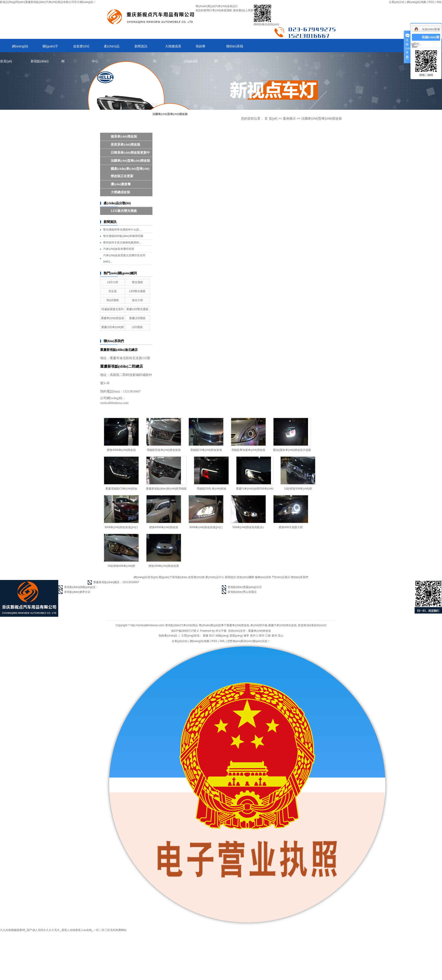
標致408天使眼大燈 (291, 527)
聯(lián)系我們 (229, 48)
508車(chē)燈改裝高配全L (248, 527)
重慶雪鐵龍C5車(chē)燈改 (121, 489)
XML (439, 2)
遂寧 (246, 636)
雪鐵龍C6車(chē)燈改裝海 (206, 450)
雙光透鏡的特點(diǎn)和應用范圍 (123, 236)
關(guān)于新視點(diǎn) (44, 48)
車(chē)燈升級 (259, 625)
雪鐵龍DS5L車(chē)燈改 (211, 489)
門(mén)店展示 (281, 577)
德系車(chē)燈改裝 (124, 137)
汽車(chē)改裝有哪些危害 (119, 249)
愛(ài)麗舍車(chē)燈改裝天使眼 (292, 450)
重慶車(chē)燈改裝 (112, 318)
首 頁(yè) (271, 118)
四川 (212, 636)
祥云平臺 (221, 631)
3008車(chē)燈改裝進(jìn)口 (121, 527)
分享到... (416, 44)
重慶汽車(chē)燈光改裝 (282, 625)
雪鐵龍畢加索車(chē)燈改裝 (248, 450)
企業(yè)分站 (397, 2)
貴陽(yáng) (236, 636)
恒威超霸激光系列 (113, 309)
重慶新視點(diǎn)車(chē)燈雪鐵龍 (166, 489)
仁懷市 (260, 636)
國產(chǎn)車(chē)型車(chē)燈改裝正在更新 (130, 172)
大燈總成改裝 (120, 192)
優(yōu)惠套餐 (121, 184)
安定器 (113, 291)
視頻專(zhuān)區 (195, 48)
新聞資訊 (141, 46)
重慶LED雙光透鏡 (137, 309)
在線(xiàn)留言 (431, 41)
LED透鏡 (137, 327)
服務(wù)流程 (263, 577)
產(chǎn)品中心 (106, 48)
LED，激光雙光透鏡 (124, 211)
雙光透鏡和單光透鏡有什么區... (122, 230)
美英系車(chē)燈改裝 (125, 145)
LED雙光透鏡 (137, 291)
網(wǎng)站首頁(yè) (14, 48)
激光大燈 (137, 300)
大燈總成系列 (167, 48)
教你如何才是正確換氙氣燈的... (122, 242)
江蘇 (268, 636)
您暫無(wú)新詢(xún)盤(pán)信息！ (249, 641)
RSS (431, 2)
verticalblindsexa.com (114, 403)
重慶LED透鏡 (137, 318)
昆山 (281, 636)
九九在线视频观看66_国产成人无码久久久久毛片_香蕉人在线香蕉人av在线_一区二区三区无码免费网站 (63, 930)
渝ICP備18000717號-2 (185, 631)
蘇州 (274, 636)
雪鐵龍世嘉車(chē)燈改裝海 (164, 450)
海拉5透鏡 (113, 300)
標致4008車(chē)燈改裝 (121, 450)
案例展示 (289, 118)
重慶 (206, 636)
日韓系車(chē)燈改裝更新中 (130, 153)
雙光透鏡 (137, 282)
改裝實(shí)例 (75, 48)
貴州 (253, 636)
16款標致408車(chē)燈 (121, 566)
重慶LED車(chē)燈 (113, 327)
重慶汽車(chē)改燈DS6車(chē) (255, 489)
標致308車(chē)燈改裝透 (164, 566)
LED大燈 (112, 282)
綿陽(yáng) (222, 636)
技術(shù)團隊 (245, 577)
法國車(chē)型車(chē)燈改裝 (130, 161)
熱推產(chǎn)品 (168, 636)
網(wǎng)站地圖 (416, 2)
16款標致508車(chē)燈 (298, 489)
